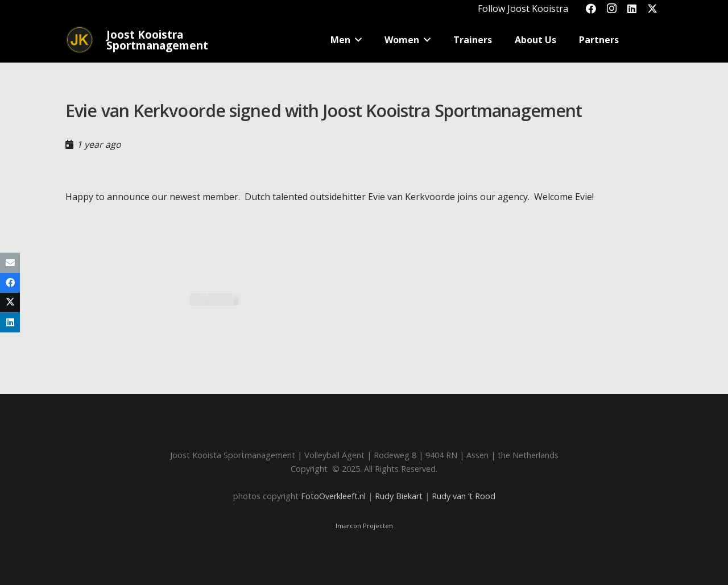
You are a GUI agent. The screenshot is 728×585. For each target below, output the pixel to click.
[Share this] (10, 282)
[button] (389, 40)
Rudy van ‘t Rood (464, 496)
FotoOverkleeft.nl (333, 496)
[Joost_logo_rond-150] (80, 40)
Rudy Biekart (399, 496)
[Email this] (10, 262)
